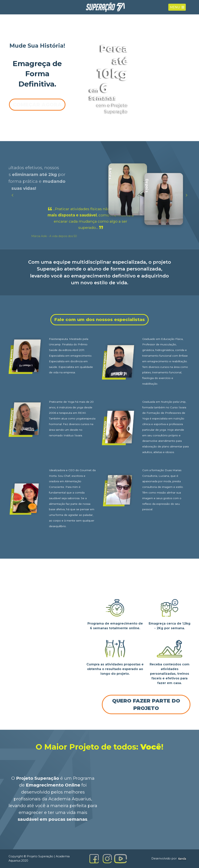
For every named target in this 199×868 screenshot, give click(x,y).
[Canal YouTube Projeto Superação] (120, 859)
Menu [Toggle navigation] (177, 9)
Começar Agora (37, 105)
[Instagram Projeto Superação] (107, 859)
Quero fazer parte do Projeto (146, 704)
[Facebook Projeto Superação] (94, 859)
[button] (12, 195)
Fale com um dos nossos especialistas (99, 319)
